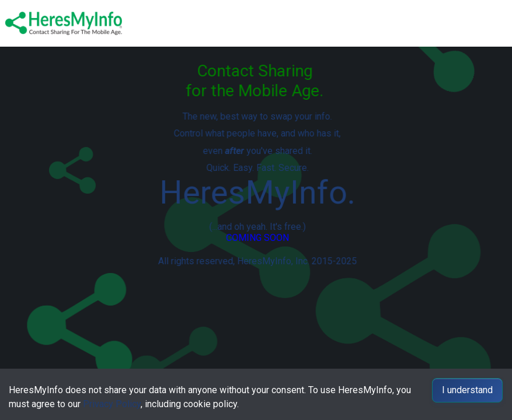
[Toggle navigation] (495, 23)
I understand (467, 390)
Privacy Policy (112, 404)
